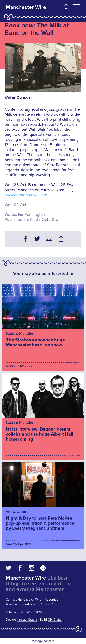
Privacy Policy (49, 604)
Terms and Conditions (21, 604)
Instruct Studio (27, 620)
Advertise (51, 600)
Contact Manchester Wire (24, 600)
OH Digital (55, 620)
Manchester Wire (26, 7)
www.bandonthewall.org (26, 195)
